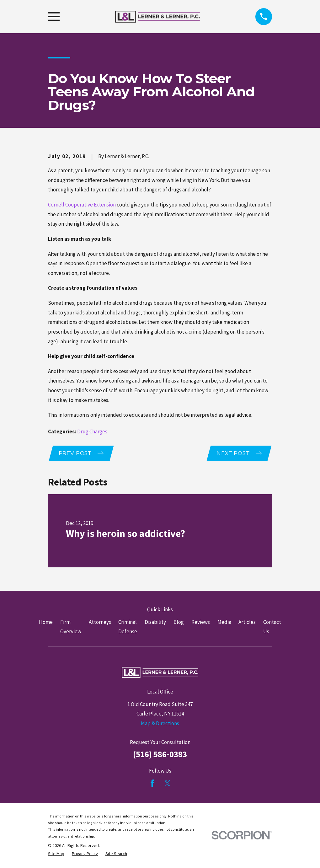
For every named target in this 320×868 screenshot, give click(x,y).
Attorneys (100, 623)
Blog (179, 623)
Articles (247, 623)
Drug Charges (92, 431)
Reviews (201, 623)
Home (46, 623)
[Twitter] (168, 784)
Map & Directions (160, 724)
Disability (155, 623)
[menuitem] (56, 854)
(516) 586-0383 (160, 755)
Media (224, 623)
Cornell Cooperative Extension (82, 205)
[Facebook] (152, 784)
